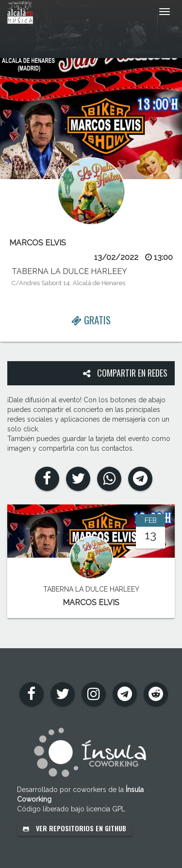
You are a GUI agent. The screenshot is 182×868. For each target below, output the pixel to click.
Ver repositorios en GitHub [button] (74, 828)
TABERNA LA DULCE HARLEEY (69, 271)
